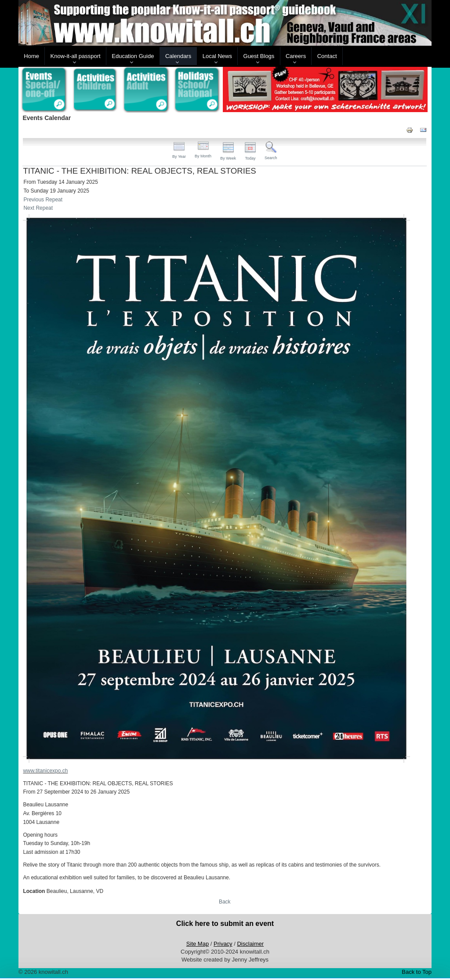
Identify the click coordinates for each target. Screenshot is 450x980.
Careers (296, 56)
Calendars (178, 56)
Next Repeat (38, 208)
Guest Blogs (259, 56)
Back (225, 902)
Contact (327, 56)
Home (31, 56)
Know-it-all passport (76, 56)
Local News (217, 56)
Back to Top (417, 972)
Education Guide (133, 56)
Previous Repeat (43, 200)
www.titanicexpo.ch (45, 771)
